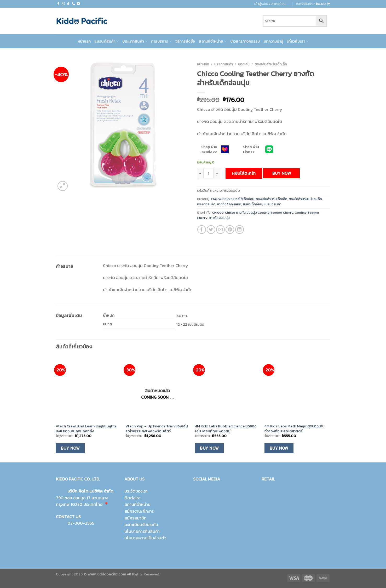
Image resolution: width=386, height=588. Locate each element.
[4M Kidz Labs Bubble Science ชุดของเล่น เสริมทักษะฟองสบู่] (227, 389)
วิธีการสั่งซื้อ (185, 41)
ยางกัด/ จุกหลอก (229, 204)
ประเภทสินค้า (135, 41)
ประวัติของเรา (136, 491)
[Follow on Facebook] (58, 4)
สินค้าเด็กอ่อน (252, 204)
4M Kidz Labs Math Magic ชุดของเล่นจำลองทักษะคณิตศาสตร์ (295, 429)
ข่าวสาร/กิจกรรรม (245, 41)
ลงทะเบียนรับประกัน (141, 524)
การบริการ (161, 41)
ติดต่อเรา (132, 498)
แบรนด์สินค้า (106, 41)
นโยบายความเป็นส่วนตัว (145, 538)
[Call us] (73, 4)
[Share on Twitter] (211, 230)
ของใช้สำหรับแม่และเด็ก (305, 199)
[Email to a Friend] (220, 230)
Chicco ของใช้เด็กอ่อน (238, 199)
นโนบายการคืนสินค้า (142, 531)
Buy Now (282, 173)
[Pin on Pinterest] (230, 230)
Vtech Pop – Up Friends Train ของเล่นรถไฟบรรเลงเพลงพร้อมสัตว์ (157, 429)
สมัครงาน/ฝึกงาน (139, 511)
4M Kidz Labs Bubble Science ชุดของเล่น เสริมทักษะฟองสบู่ (226, 429)
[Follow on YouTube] (78, 4)
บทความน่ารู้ (273, 41)
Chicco (216, 199)
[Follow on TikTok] (68, 4)
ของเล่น (244, 64)
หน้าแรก (84, 41)
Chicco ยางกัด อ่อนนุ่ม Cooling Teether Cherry (259, 213)
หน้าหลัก (203, 64)
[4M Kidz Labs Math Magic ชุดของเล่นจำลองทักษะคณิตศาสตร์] (297, 389)
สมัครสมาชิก (136, 518)
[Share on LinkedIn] (240, 230)
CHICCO (218, 213)
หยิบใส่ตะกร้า (244, 173)
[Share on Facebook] (202, 230)
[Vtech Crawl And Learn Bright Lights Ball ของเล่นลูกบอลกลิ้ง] (88, 389)
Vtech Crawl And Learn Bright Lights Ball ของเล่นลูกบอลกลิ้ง (86, 429)
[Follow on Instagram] (63, 4)
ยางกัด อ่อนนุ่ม (219, 218)
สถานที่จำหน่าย (212, 41)
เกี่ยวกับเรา (298, 41)
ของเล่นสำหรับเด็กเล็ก (271, 64)
